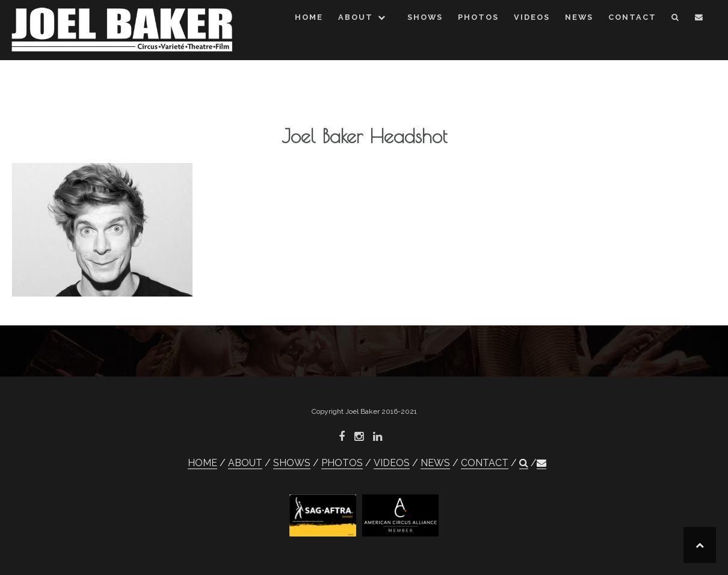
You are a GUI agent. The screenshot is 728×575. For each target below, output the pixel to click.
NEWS (579, 17)
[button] (676, 20)
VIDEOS (532, 17)
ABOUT (356, 17)
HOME (309, 17)
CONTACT (632, 17)
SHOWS (425, 17)
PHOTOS (478, 17)
